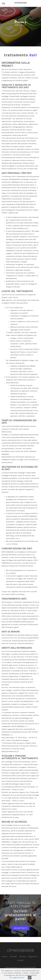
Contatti (13, 956)
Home (17, 25)
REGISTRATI (20, 928)
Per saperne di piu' (17, 978)
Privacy (23, 956)
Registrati (33, 956)
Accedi (20, 960)
